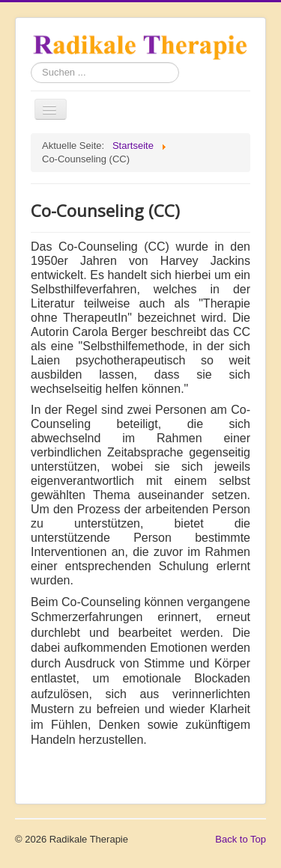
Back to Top (241, 839)
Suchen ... (31, 62)
